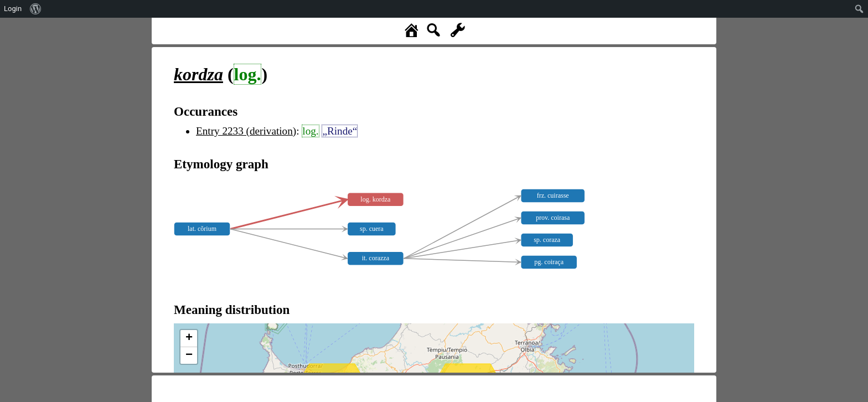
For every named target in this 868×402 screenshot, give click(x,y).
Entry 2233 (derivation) (246, 131)
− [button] (189, 355)
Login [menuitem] (13, 9)
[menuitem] (36, 9)
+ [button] (189, 338)
